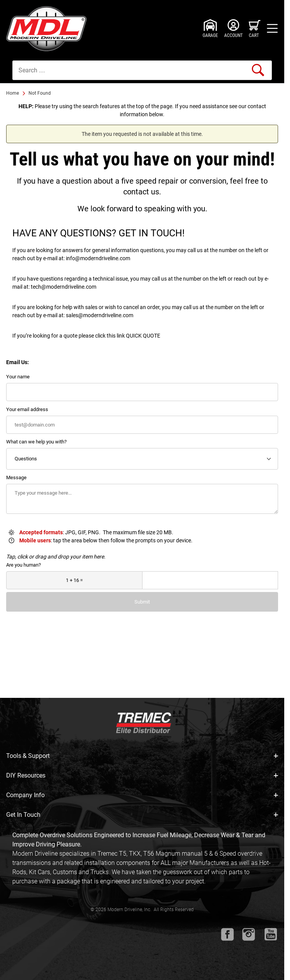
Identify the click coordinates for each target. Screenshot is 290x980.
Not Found (40, 93)
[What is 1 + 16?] (74, 580)
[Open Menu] (272, 28)
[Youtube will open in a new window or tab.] (271, 934)
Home (13, 93)
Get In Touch (142, 815)
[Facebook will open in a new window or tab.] (227, 934)
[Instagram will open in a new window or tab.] (249, 934)
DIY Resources (142, 775)
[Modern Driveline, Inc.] (48, 29)
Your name (18, 377)
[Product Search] (142, 70)
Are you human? (23, 565)
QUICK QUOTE (143, 336)
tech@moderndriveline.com (64, 287)
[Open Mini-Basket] (255, 28)
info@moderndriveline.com (98, 258)
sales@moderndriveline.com (100, 315)
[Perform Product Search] (258, 70)
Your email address (27, 409)
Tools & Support (142, 756)
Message (16, 477)
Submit (142, 602)
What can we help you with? (36, 442)
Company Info (142, 795)
